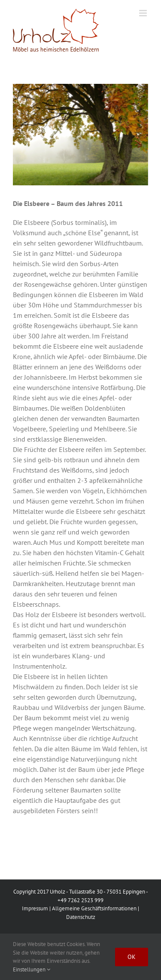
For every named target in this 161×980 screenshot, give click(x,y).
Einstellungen (32, 969)
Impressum (35, 908)
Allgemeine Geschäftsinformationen (94, 908)
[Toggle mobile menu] (144, 13)
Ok (132, 957)
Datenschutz (81, 917)
